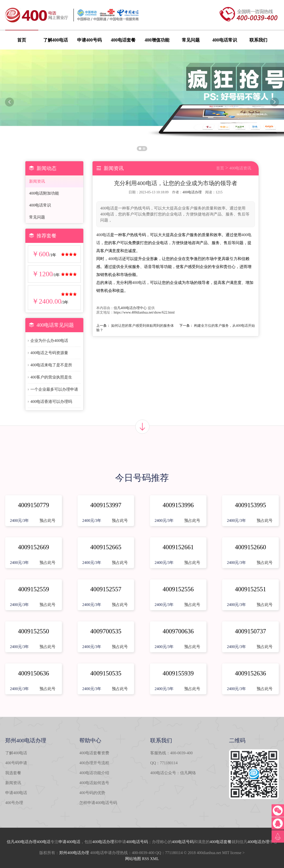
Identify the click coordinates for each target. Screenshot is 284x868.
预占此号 (47, 520)
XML (154, 859)
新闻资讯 (37, 181)
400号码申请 (16, 763)
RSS (145, 859)
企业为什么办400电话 (49, 341)
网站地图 (133, 859)
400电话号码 (137, 842)
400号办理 (14, 803)
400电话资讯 (240, 168)
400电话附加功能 (44, 193)
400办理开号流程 (94, 763)
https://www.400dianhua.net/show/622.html (144, 312)
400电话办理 (192, 192)
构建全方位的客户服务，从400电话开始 (224, 326)
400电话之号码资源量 (49, 353)
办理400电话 (40, 842)
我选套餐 (13, 773)
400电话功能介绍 (94, 773)
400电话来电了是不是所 (51, 365)
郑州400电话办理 (74, 853)
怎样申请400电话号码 (98, 803)
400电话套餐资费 (94, 753)
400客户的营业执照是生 (51, 377)
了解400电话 (56, 40)
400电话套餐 (123, 40)
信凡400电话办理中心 (130, 308)
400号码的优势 (92, 793)
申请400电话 (16, 793)
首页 (22, 40)
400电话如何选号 (94, 783)
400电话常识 (225, 40)
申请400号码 (89, 40)
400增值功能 (157, 40)
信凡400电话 (18, 842)
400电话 (103, 235)
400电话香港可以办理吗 (51, 402)
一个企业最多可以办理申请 (54, 389)
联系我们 (258, 40)
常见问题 (191, 40)
